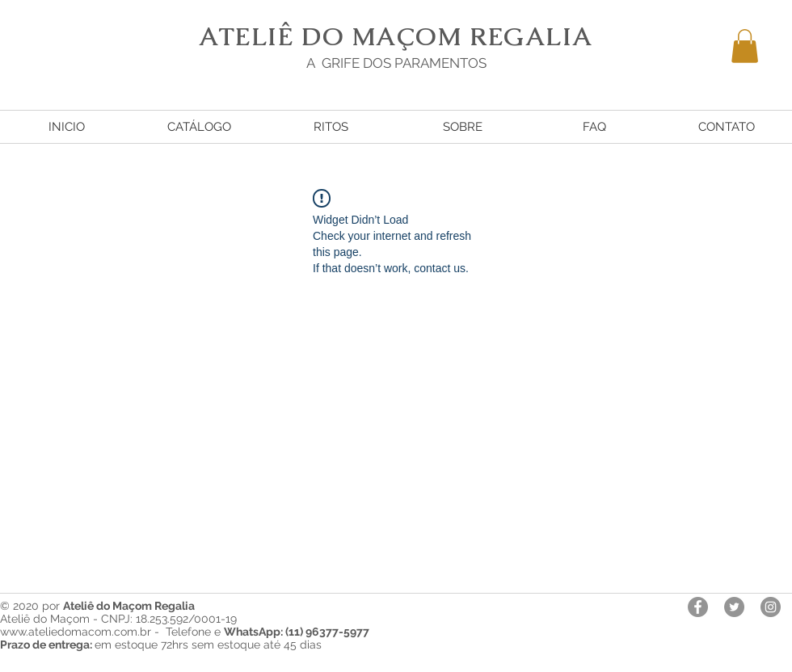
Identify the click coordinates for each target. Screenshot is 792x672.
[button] (745, 46)
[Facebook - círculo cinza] (698, 607)
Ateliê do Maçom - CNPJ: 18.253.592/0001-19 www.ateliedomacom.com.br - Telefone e (185, 625)
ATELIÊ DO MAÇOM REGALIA (396, 36)
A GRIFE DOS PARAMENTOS (396, 63)
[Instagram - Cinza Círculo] (771, 607)
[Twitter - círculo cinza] (734, 607)
